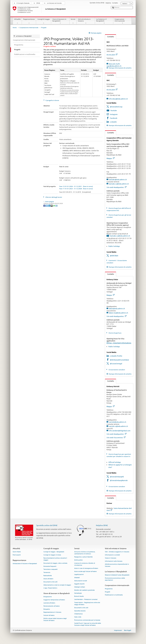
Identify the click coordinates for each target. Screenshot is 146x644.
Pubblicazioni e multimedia (114, 595)
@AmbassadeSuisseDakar (119, 360)
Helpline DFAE (102, 525)
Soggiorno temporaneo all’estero (54, 600)
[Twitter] (47, 206)
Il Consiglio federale (23, 3)
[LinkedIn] (49, 206)
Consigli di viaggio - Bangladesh (54, 552)
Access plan (112, 55)
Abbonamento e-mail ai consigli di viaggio (57, 585)
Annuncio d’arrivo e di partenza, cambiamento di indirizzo (85, 553)
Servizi (73, 21)
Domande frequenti (50, 566)
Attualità (17, 21)
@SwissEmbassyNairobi (119, 480)
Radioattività (48, 576)
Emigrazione (48, 597)
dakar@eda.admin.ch (117, 309)
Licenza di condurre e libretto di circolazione (85, 564)
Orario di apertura (115, 333)
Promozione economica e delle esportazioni (115, 579)
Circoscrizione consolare (117, 370)
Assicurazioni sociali (81, 581)
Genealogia (78, 593)
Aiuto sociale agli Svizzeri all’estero (86, 571)
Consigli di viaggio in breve (52, 555)
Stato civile (78, 617)
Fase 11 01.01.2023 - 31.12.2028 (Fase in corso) (76, 189)
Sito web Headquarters (116, 187)
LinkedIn (113, 122)
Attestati (77, 578)
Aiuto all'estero (48, 579)
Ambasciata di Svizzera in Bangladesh (25, 564)
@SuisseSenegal (116, 364)
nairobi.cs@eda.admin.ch (118, 426)
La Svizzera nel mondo (54, 3)
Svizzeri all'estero (49, 615)
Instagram (114, 114)
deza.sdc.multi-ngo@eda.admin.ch (114, 65)
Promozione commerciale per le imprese (87, 620)
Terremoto (47, 573)
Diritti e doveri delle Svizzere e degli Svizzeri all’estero (55, 619)
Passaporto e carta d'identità (83, 557)
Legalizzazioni (79, 575)
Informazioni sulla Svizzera (114, 561)
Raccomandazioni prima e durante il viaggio (55, 559)
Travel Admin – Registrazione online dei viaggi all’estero (87, 604)
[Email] (56, 206)
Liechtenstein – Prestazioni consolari (86, 599)
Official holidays (115, 462)
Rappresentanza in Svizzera (52, 612)
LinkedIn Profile (116, 356)
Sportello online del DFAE (47, 525)
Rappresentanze (29, 21)
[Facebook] (45, 206)
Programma (109, 589)
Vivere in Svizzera (111, 558)
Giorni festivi (17, 552)
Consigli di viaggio (44, 21)
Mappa (111, 158)
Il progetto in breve (52, 100)
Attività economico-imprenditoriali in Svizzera (117, 565)
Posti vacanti (17, 555)
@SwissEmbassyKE (117, 477)
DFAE (38, 3)
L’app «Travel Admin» (50, 588)
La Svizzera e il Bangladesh (104, 21)
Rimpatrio (47, 609)
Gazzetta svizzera (80, 611)
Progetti (107, 592)
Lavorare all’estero (49, 603)
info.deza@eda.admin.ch (118, 99)
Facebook (114, 118)
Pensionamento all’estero (52, 606)
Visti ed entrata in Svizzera (86, 21)
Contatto (109, 37)
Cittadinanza (78, 614)
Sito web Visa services (116, 438)
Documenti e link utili (50, 582)
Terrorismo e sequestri (51, 569)
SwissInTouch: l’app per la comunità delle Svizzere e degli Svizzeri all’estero (88, 624)
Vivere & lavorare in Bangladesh (60, 21)
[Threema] (52, 206)
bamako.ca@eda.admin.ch (119, 184)
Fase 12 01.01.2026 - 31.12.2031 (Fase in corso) (76, 186)
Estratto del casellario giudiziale (84, 590)
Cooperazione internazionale (123, 21)
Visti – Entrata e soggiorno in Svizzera (117, 552)
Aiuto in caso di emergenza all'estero (86, 568)
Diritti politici (78, 560)
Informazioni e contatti (112, 555)
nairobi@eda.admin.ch (117, 422)
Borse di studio (79, 596)
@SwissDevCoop (116, 107)
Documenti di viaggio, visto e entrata (55, 563)
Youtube (114, 110)
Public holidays (114, 246)
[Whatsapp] (54, 206)
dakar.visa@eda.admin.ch (118, 313)
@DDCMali (114, 256)
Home (15, 28)
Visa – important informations (120, 343)
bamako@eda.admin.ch (118, 180)
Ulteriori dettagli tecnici (53, 197)
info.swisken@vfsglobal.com (120, 431)
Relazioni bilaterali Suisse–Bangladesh (117, 575)
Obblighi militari (80, 587)
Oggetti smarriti (79, 584)
